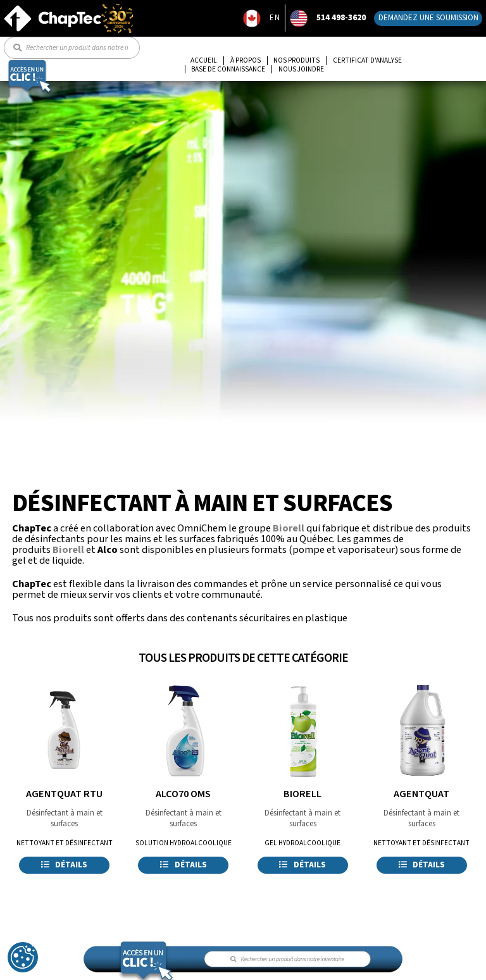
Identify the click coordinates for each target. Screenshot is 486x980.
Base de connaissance (228, 70)
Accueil (204, 61)
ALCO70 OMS (183, 794)
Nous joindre (301, 70)
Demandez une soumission (428, 18)
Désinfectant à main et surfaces (65, 818)
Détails (65, 865)
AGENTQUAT (421, 794)
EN (275, 18)
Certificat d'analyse (367, 61)
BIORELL (302, 794)
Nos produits (296, 61)
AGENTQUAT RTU (64, 794)
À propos (246, 61)
